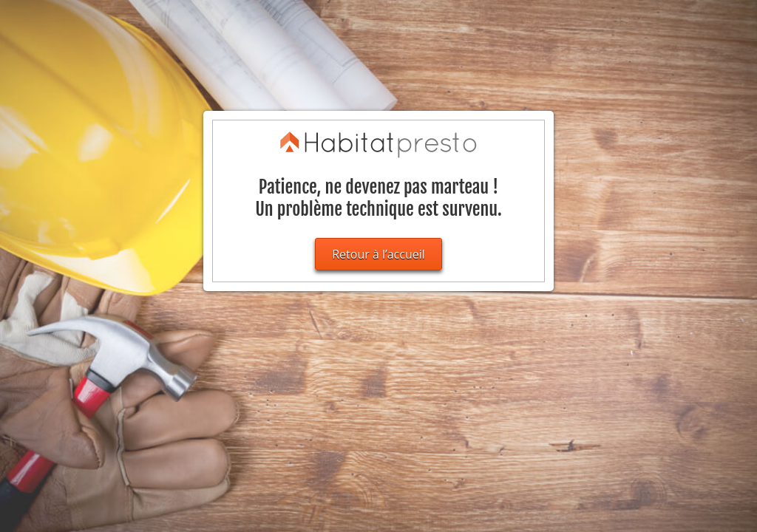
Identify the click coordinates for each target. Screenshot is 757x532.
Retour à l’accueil (378, 254)
